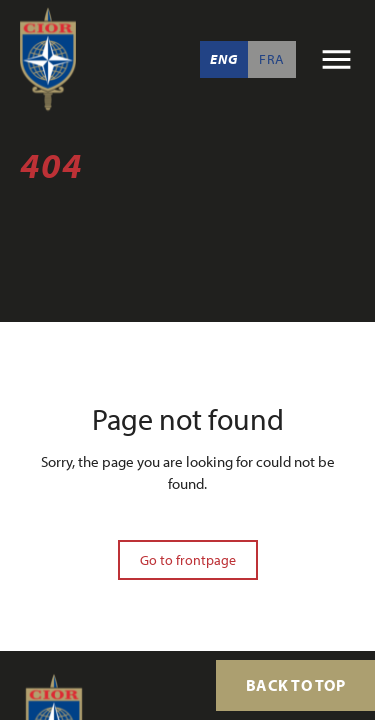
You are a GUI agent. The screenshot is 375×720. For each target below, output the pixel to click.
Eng (223, 59)
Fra (272, 59)
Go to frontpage (188, 560)
